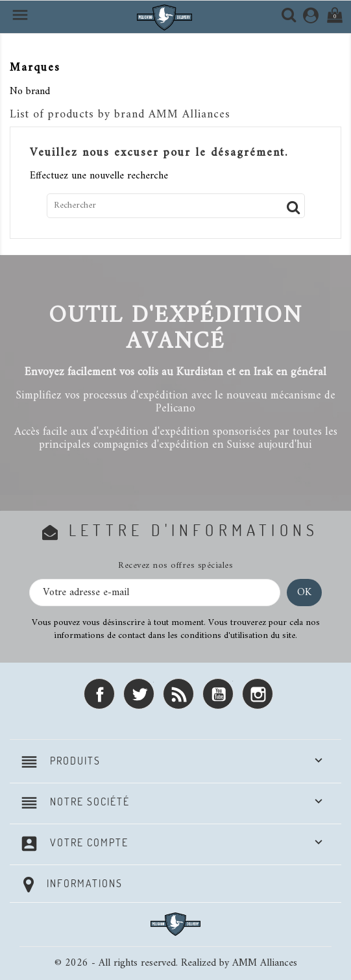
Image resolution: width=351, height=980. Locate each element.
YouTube (218, 694)
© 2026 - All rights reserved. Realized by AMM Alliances (176, 963)
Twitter (139, 694)
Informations (85, 883)
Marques (35, 68)
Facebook (99, 694)
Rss (178, 694)
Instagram (258, 694)
